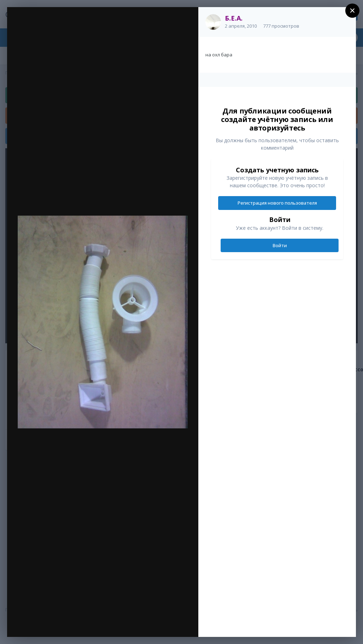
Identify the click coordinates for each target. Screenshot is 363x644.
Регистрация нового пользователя (277, 203)
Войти (280, 245)
